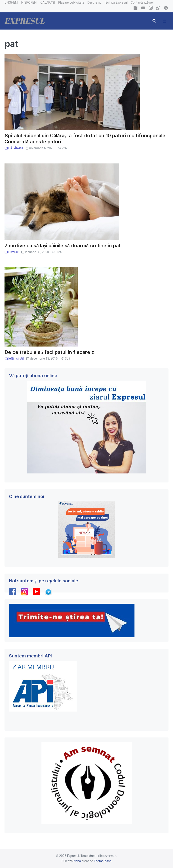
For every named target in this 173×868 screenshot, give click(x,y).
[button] (154, 21)
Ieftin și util (16, 358)
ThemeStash (103, 861)
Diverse (14, 252)
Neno (77, 861)
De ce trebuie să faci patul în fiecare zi (50, 352)
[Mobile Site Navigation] (164, 21)
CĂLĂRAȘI (16, 148)
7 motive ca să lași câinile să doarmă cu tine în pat (63, 246)
